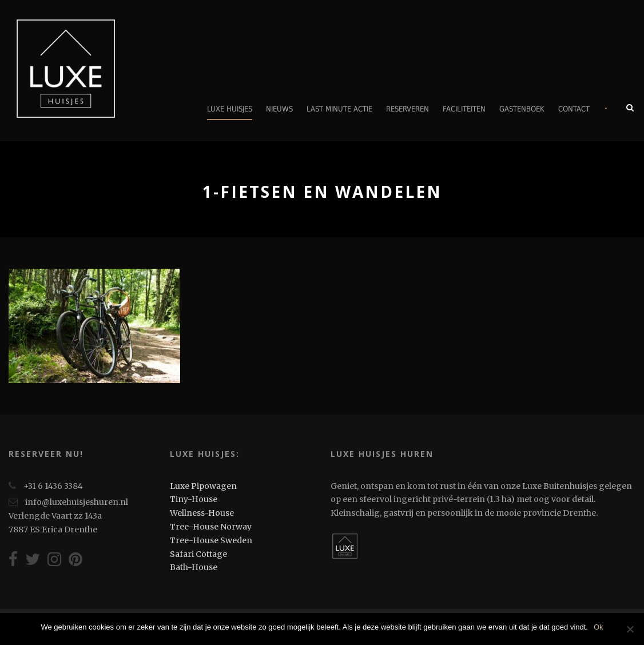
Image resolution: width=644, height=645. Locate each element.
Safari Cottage (198, 554)
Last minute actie (339, 109)
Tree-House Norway (211, 527)
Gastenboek (522, 109)
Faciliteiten (464, 109)
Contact (574, 109)
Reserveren (408, 109)
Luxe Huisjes (230, 109)
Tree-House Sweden (211, 540)
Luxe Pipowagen (203, 486)
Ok (599, 627)
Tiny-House (194, 499)
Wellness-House (202, 513)
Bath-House (194, 567)
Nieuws (279, 109)
